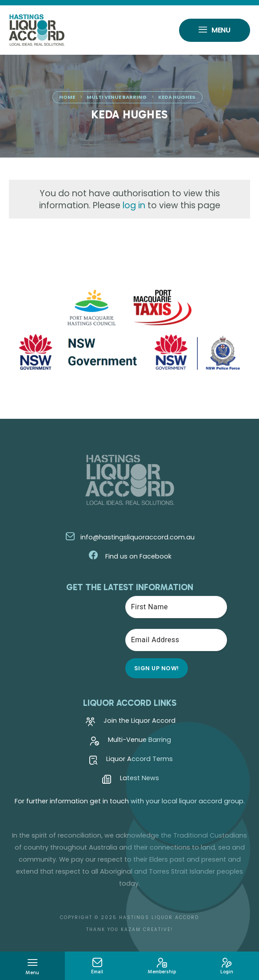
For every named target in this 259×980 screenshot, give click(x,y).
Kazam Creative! (147, 929)
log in (134, 205)
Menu (215, 31)
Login (227, 966)
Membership (162, 966)
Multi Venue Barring (117, 97)
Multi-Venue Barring (131, 742)
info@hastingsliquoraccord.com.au (130, 537)
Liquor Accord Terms (131, 761)
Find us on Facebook (130, 556)
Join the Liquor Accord (131, 723)
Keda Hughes (177, 97)
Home (67, 97)
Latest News (131, 780)
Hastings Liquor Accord (159, 917)
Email (97, 966)
